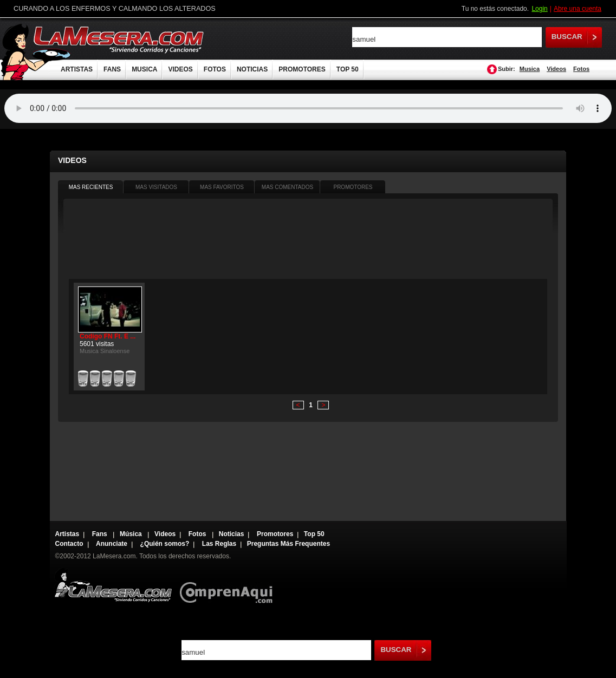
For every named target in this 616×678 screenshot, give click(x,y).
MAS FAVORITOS (222, 187)
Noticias (232, 534)
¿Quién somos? (165, 544)
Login (539, 9)
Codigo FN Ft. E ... (108, 336)
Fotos (581, 69)
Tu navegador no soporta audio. (308, 108)
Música (132, 534)
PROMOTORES (302, 69)
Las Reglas (219, 544)
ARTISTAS (77, 69)
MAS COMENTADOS (287, 187)
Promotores (275, 534)
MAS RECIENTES (91, 187)
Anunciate (112, 544)
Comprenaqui (229, 585)
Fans (100, 534)
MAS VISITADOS (156, 187)
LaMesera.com (119, 39)
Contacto (69, 544)
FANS (112, 69)
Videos (556, 69)
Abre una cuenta (578, 9)
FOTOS (215, 69)
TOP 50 (348, 69)
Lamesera (113, 585)
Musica (530, 69)
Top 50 (314, 534)
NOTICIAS (252, 69)
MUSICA (144, 69)
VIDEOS (180, 69)
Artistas (67, 534)
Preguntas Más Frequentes (288, 544)
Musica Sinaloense (105, 351)
